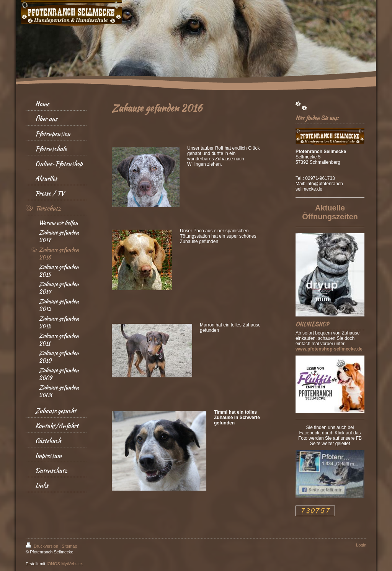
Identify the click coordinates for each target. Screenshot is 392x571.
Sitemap (69, 546)
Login (361, 545)
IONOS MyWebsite (64, 564)
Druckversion (42, 546)
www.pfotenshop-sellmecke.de (329, 349)
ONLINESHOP (312, 324)
